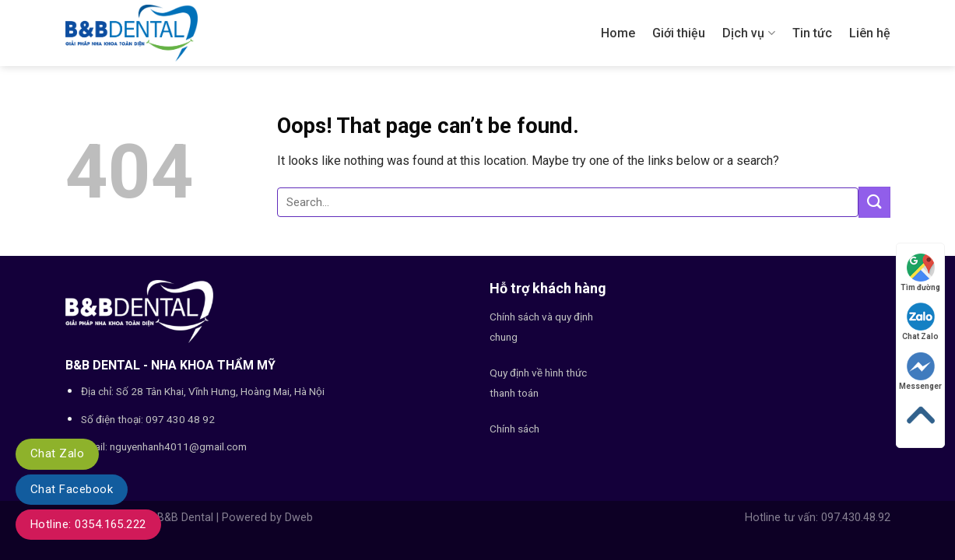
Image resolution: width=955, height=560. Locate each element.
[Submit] (874, 202)
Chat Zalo (57, 453)
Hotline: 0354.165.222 (88, 524)
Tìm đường (920, 273)
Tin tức (812, 33)
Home (618, 33)
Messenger (920, 371)
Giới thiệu (679, 33)
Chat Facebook (72, 489)
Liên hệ (870, 33)
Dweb (299, 518)
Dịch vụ (748, 33)
